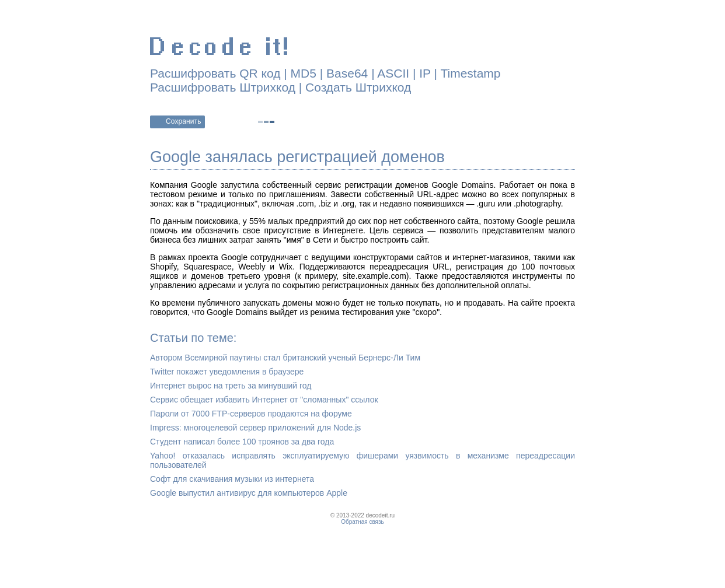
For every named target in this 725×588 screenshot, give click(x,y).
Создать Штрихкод (358, 87)
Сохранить (184, 121)
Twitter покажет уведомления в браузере (227, 372)
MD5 (304, 73)
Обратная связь (362, 522)
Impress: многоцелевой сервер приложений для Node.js (255, 428)
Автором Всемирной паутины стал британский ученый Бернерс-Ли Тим (285, 358)
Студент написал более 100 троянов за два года (242, 442)
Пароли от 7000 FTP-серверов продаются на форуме (251, 414)
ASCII (393, 73)
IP (425, 73)
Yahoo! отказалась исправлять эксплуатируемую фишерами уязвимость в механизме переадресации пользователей (362, 460)
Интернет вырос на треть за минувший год (231, 386)
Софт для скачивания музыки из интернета (232, 479)
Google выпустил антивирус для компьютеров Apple (249, 493)
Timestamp (470, 73)
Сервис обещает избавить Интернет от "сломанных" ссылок (264, 400)
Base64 (347, 73)
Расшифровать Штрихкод (223, 87)
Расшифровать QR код (215, 73)
